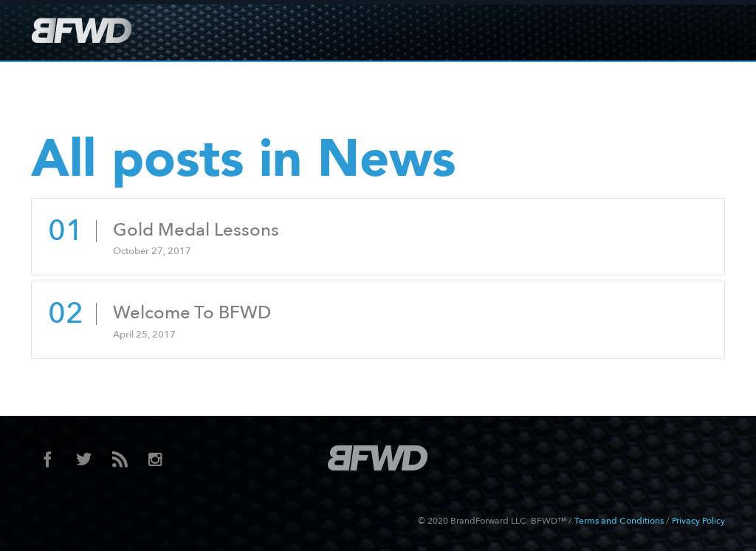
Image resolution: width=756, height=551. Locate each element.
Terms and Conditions (619, 521)
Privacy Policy (698, 521)
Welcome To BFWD (192, 313)
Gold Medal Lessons (196, 230)
